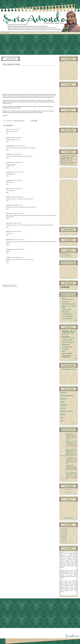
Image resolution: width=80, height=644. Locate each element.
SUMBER (5, 116)
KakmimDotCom (66, 345)
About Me (7, 33)
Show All (75, 320)
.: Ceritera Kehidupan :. (67, 314)
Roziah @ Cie (64, 393)
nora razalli (9, 162)
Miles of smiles (66, 312)
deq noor (8, 205)
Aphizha (8, 138)
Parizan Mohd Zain (69, 490)
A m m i (64, 298)
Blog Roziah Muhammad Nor (69, 304)
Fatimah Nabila (10, 146)
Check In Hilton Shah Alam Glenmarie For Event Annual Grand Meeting (71, 450)
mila (7, 129)
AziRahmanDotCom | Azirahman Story (69, 356)
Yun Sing (8, 180)
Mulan (63, 351)
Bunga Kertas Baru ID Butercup (68, 338)
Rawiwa (62, 402)
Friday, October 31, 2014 (18, 258)
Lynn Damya (9, 213)
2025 (63, 531)
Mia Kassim (9, 197)
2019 (63, 542)
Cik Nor (8, 231)
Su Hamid (8, 154)
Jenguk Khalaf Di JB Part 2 (71, 458)
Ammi (62, 421)
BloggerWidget (74, 423)
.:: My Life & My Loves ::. (68, 340)
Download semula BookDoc (67, 299)
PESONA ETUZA (66, 337)
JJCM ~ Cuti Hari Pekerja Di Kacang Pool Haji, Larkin (71, 473)
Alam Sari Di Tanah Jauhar (68, 342)
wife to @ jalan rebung (67, 316)
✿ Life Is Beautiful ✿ (67, 319)
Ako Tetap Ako (65, 349)
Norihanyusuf (9, 240)
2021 (63, 538)
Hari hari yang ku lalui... (68, 347)
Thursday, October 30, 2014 (18, 249)
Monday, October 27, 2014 (17, 205)
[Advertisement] (40, 45)
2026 (63, 529)
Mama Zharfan (64, 405)
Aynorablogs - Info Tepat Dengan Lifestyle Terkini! (69, 331)
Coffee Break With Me (67, 354)
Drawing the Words (67, 310)
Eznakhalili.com (66, 302)
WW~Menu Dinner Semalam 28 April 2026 (71, 442)
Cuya (62, 417)
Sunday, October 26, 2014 (14, 129)
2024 (63, 533)
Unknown (8, 189)
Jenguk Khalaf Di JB (70, 465)
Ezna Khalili (63, 399)
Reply (7, 133)
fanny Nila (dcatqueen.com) (67, 396)
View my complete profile (66, 256)
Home (2, 33)
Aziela (8, 223)
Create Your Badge (69, 492)
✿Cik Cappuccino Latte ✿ (67, 411)
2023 (63, 535)
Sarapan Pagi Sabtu (70, 434)
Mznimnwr (63, 414)
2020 (63, 540)
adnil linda (63, 408)
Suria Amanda (65, 254)
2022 (63, 536)
